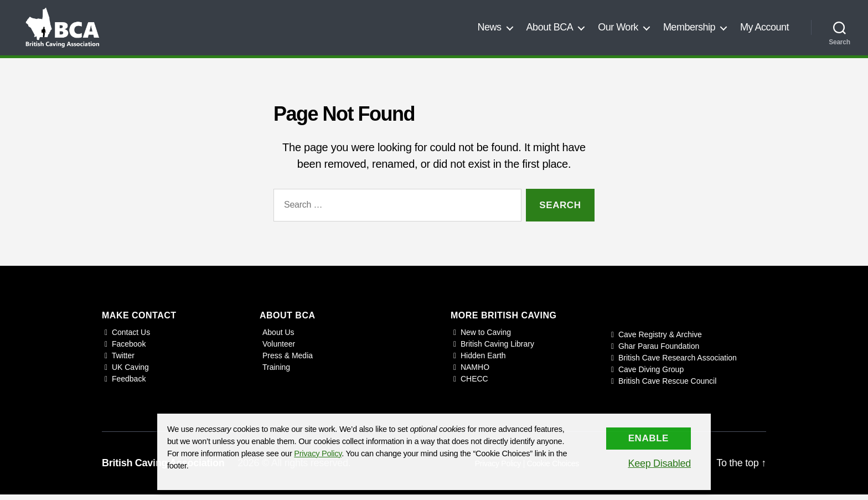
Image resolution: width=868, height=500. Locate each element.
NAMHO (475, 373)
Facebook (129, 349)
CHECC (474, 384)
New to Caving (486, 338)
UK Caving (130, 373)
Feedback (129, 384)
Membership (689, 30)
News (490, 30)
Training (276, 373)
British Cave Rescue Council (667, 386)
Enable (649, 438)
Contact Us (131, 338)
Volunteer (279, 349)
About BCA (550, 30)
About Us (278, 338)
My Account (764, 30)
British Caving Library (497, 349)
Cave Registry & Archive (660, 340)
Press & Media (288, 361)
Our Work (618, 30)
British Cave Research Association (678, 363)
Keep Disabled (659, 463)
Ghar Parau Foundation (659, 352)
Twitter (123, 361)
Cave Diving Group (651, 375)
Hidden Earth (483, 361)
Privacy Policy (318, 453)
